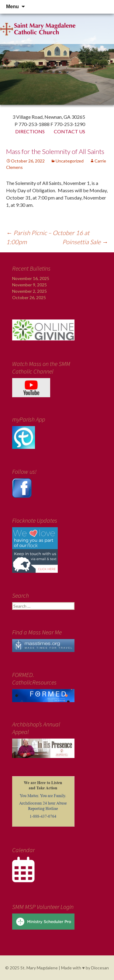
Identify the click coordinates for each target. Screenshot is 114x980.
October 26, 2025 (29, 297)
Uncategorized (70, 161)
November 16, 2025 (31, 278)
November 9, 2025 (29, 285)
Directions (30, 131)
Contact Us (69, 131)
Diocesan (100, 968)
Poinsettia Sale (85, 242)
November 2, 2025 (29, 291)
